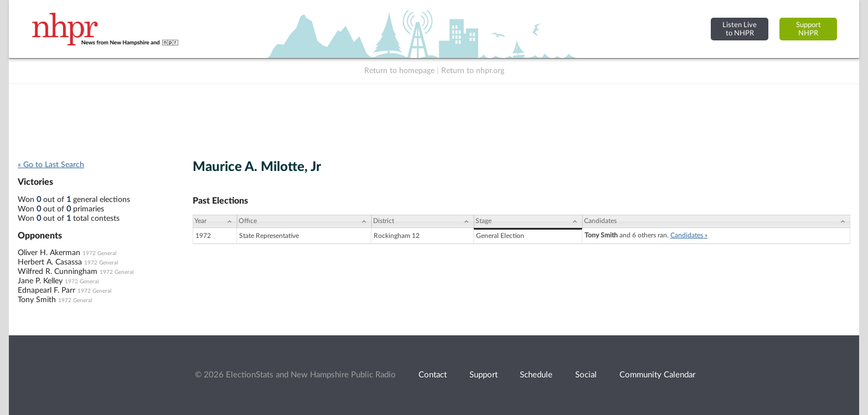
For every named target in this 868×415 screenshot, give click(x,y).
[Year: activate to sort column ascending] (215, 221)
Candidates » (689, 235)
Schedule (536, 375)
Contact (433, 375)
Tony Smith (37, 300)
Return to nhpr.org (473, 71)
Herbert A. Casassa (50, 262)
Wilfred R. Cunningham (58, 272)
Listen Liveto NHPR (740, 29)
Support (484, 375)
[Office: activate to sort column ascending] (304, 221)
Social (586, 375)
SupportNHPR (808, 29)
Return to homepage (399, 71)
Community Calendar (657, 375)
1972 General (99, 253)
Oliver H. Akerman (49, 253)
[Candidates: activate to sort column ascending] (716, 221)
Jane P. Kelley (40, 281)
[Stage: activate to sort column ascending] (528, 221)
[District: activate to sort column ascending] (423, 221)
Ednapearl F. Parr (46, 290)
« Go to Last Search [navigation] (51, 165)
